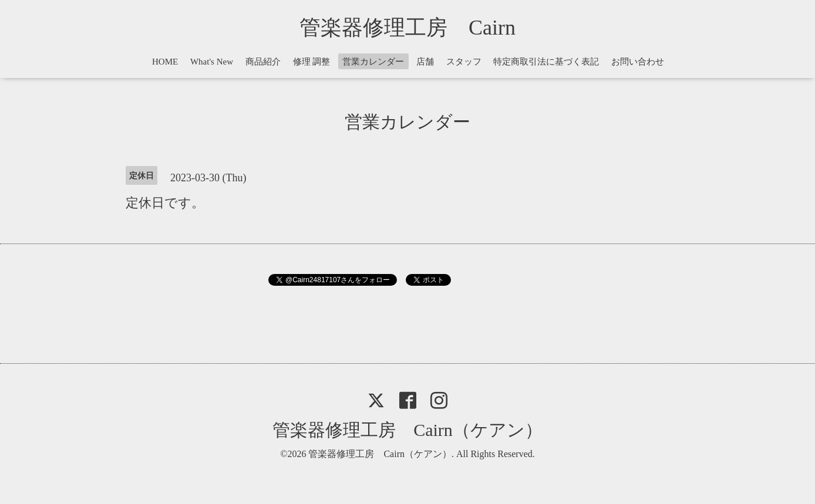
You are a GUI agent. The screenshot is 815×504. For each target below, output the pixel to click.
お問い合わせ (638, 62)
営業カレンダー (373, 62)
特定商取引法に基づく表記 (546, 62)
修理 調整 (312, 62)
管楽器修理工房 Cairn (418, 28)
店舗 (425, 62)
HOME (165, 62)
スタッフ (464, 62)
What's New (212, 62)
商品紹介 (263, 62)
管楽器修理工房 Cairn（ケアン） (407, 430)
